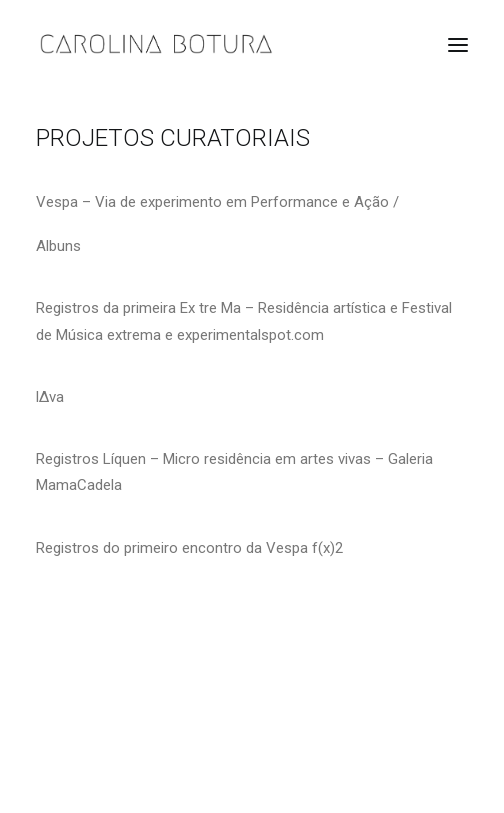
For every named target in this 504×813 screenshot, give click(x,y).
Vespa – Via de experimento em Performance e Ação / (217, 202)
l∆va (50, 397)
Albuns (58, 246)
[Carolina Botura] (156, 44)
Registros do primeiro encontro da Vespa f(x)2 (189, 548)
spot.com (292, 335)
